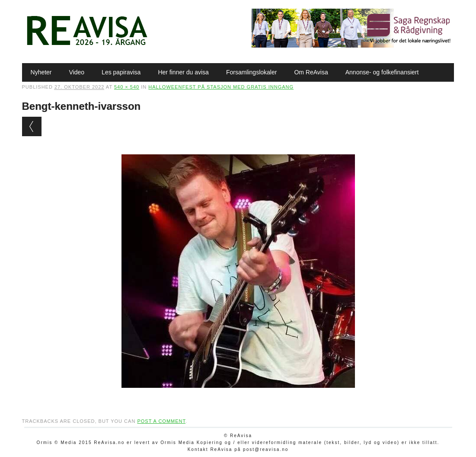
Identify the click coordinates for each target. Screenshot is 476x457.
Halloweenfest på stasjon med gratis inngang (221, 87)
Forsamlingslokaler (251, 72)
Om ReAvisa (311, 72)
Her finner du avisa (183, 72)
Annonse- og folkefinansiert (382, 72)
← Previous (32, 126)
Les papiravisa (121, 72)
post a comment (161, 421)
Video (77, 72)
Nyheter (41, 72)
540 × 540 (127, 87)
